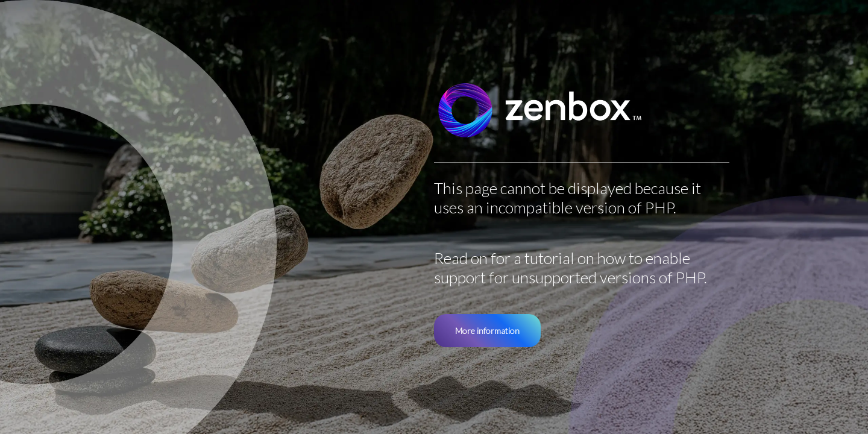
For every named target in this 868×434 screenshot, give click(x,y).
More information (487, 331)
